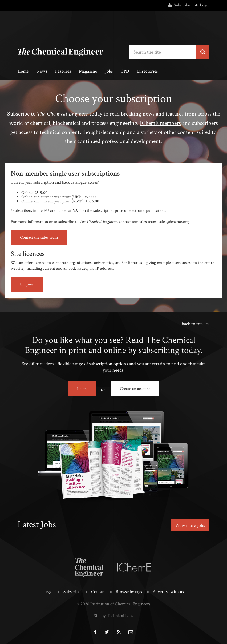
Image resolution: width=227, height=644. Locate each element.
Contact (98, 592)
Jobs (109, 72)
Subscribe (179, 5)
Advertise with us (168, 592)
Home (23, 72)
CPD (125, 72)
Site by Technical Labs (113, 616)
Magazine (88, 72)
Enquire (27, 284)
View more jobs (190, 525)
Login (202, 5)
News (42, 72)
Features (63, 72)
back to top (192, 324)
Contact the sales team (39, 238)
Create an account (135, 389)
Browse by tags (129, 592)
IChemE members (160, 123)
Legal (48, 592)
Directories (147, 72)
